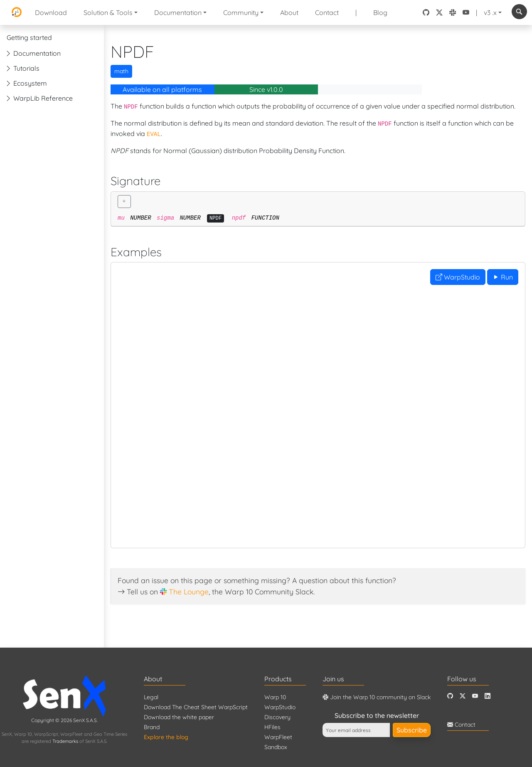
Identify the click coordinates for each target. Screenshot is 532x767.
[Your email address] (356, 730)
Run (503, 277)
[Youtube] (475, 696)
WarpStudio (458, 277)
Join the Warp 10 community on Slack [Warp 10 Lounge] (377, 697)
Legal (151, 697)
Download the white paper (179, 717)
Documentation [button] (178, 12)
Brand (152, 727)
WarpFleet (278, 737)
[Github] (450, 696)
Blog (380, 12)
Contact (327, 12)
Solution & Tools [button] (108, 12)
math (121, 71)
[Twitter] (463, 696)
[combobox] (519, 12)
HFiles (272, 727)
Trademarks (65, 741)
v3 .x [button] (490, 12)
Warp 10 (275, 697)
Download (51, 12)
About (289, 12)
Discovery (277, 717)
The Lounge (189, 591)
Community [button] (241, 12)
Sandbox (276, 747)
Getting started (29, 37)
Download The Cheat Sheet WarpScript (196, 707)
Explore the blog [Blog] (166, 737)
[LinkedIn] (488, 696)
